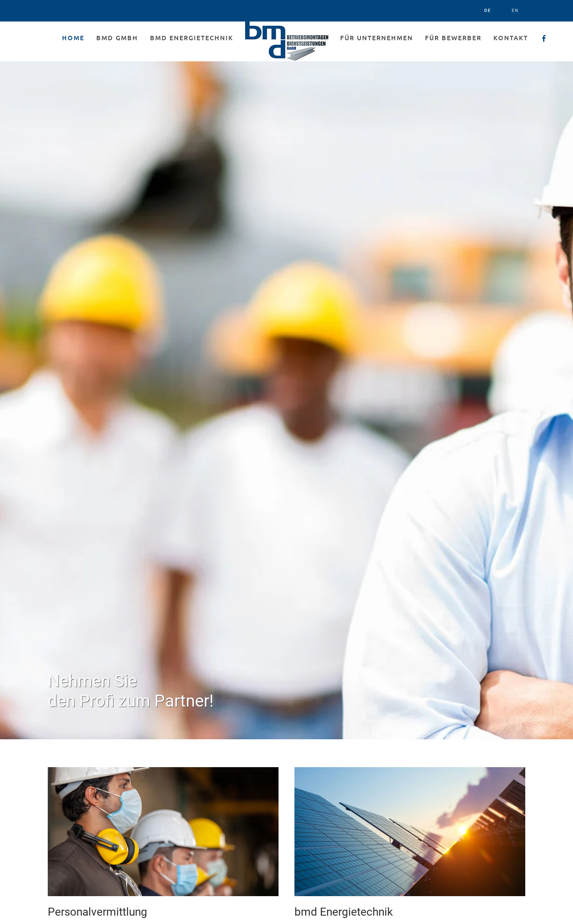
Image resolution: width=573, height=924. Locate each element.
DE (488, 11)
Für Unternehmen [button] (377, 37)
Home (73, 37)
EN (515, 11)
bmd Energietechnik (192, 37)
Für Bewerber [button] (453, 37)
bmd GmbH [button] (117, 37)
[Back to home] (287, 41)
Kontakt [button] (511, 37)
